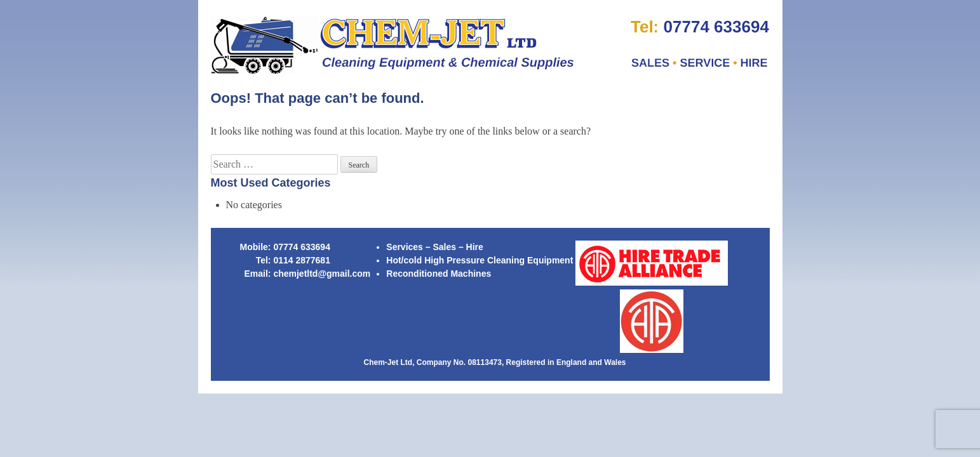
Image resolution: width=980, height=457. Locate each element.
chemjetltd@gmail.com (322, 274)
